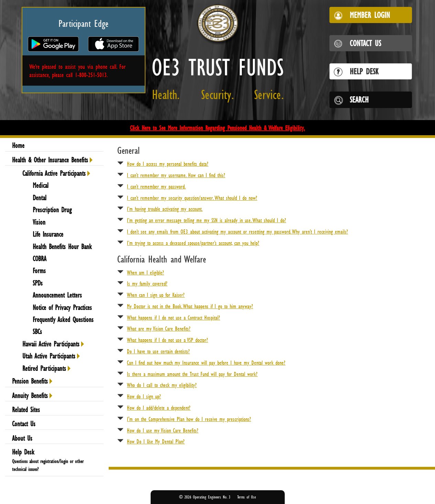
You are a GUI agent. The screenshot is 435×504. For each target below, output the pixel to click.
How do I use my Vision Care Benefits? (163, 430)
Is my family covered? (147, 283)
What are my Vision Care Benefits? (159, 329)
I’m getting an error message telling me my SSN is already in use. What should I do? (206, 220)
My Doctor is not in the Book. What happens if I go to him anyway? (190, 306)
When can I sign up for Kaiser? (156, 295)
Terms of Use (247, 497)
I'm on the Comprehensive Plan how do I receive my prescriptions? (189, 419)
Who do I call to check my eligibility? (162, 385)
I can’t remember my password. (156, 186)
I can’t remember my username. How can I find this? (176, 175)
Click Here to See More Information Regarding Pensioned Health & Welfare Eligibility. (217, 128)
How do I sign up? (144, 396)
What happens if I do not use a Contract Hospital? (173, 318)
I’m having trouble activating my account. (165, 209)
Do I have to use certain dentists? (158, 351)
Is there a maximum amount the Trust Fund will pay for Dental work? (192, 374)
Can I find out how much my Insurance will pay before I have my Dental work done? (206, 363)
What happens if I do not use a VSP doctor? (167, 340)
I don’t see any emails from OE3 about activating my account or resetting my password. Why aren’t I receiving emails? (237, 232)
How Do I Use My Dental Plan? (156, 441)
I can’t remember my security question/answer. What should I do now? (192, 198)
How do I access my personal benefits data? (168, 164)
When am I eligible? (145, 272)
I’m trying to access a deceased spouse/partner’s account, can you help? (193, 243)
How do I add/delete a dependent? (159, 408)
